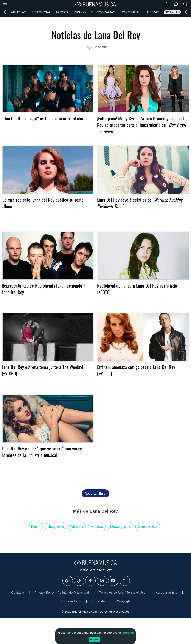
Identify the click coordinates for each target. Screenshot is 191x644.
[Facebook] (91, 581)
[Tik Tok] (79, 581)
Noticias (172, 12)
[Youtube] (113, 581)
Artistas (19, 12)
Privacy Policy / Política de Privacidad (62, 593)
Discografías (103, 12)
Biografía (56, 526)
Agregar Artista (167, 593)
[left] (5, 12)
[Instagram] (102, 581)
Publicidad (99, 601)
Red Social (41, 12)
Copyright (124, 601)
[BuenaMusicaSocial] (68, 581)
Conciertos (131, 12)
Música (62, 12)
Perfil (36, 526)
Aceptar (94, 639)
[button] (97, 48)
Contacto (18, 593)
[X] (125, 581)
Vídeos (80, 12)
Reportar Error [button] (95, 493)
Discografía (121, 526)
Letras (153, 12)
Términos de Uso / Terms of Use (122, 593)
